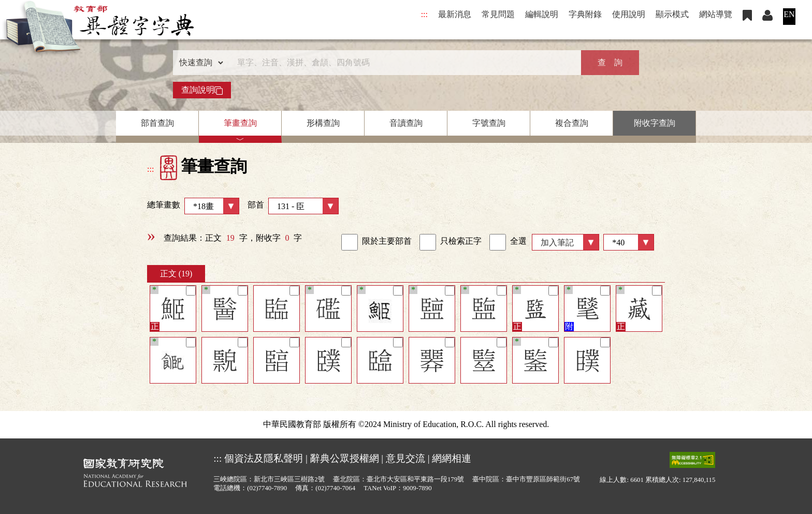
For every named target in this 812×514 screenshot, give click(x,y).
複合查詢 (572, 123)
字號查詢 (489, 123)
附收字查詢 (655, 123)
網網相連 (452, 458)
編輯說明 (542, 14)
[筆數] (629, 242)
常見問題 (498, 14)
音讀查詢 (406, 123)
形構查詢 (323, 123)
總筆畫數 (193, 206)
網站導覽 (716, 14)
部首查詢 (157, 123)
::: (424, 14)
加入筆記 (557, 243)
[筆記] (191, 291)
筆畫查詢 (240, 123)
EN (789, 14)
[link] (350, 242)
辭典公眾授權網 (345, 458)
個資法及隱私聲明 (264, 458)
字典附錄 (585, 14)
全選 (508, 242)
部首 (293, 206)
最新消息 (455, 14)
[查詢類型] (199, 63)
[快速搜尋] (402, 63)
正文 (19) (176, 274)
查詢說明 (202, 90)
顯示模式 (672, 14)
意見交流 (405, 458)
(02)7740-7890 (267, 488)
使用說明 (629, 14)
